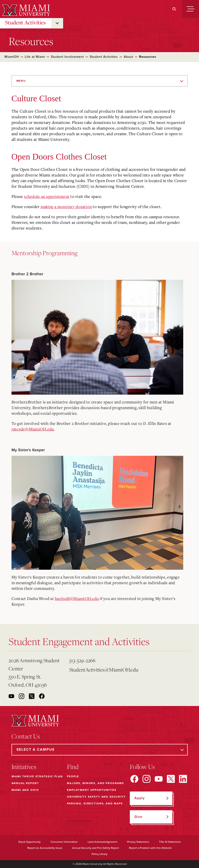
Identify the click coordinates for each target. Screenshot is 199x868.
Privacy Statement (138, 842)
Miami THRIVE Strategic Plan (37, 776)
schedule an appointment (47, 196)
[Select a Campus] (100, 750)
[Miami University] (26, 10)
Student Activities (25, 22)
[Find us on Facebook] (134, 779)
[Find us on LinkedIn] (183, 779)
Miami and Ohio (25, 790)
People (73, 776)
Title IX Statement (170, 842)
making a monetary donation (66, 206)
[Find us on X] (171, 779)
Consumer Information (64, 842)
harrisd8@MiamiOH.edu (77, 598)
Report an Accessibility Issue (45, 848)
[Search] (174, 9)
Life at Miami (35, 57)
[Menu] (191, 9)
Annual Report (25, 783)
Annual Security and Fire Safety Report (96, 848)
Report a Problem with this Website (150, 848)
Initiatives (24, 767)
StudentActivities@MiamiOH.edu (98, 670)
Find (73, 767)
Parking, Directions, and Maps (95, 803)
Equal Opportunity (30, 842)
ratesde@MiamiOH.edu (33, 429)
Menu (21, 81)
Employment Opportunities (92, 790)
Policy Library (99, 854)
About (128, 57)
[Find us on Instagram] (146, 779)
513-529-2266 (82, 660)
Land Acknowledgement (102, 842)
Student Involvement (67, 57)
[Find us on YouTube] (159, 779)
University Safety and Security (96, 797)
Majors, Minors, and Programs (95, 783)
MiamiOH (12, 57)
